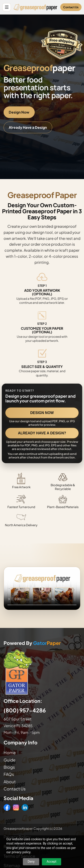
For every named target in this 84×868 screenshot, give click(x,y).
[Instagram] (16, 807)
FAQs (9, 774)
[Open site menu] (7, 7)
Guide (10, 760)
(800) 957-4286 (25, 710)
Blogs (9, 767)
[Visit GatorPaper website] (42, 672)
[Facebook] (7, 807)
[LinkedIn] (25, 807)
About (10, 782)
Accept (52, 862)
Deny (31, 862)
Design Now (19, 112)
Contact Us (71, 7)
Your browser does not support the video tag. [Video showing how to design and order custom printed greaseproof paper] (42, 588)
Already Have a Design (28, 127)
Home (10, 753)
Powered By (32, 643)
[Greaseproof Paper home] (36, 7)
